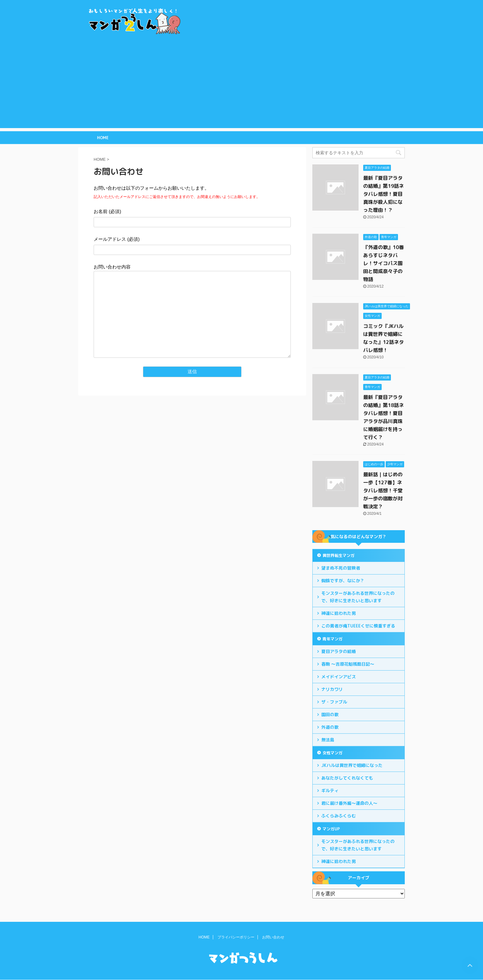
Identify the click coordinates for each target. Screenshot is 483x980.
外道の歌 (330, 727)
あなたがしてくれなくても (347, 778)
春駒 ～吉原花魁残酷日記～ (348, 664)
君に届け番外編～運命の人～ (349, 803)
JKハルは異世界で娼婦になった (352, 765)
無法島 (328, 740)
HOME (103, 138)
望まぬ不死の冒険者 (341, 568)
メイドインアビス (339, 677)
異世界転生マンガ (339, 555)
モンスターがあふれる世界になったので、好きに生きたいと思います (358, 597)
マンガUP (331, 829)
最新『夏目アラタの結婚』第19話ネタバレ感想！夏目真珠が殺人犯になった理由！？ (384, 194)
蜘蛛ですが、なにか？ (343, 581)
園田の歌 (330, 714)
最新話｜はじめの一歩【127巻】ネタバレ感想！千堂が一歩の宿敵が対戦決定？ (383, 490)
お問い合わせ (273, 937)
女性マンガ (333, 753)
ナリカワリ (332, 689)
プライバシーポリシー (236, 937)
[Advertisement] (241, 85)
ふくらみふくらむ (339, 816)
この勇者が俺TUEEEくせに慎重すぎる (358, 626)
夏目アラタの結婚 (339, 651)
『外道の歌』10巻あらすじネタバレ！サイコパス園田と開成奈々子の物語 (384, 263)
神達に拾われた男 (339, 613)
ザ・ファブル (334, 702)
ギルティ (330, 790)
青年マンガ (333, 639)
